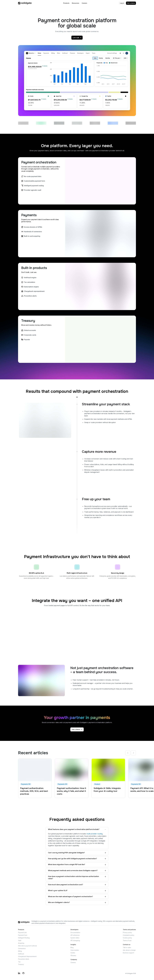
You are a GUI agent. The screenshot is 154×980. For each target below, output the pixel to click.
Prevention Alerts (24, 959)
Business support (128, 953)
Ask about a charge (129, 950)
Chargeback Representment (27, 956)
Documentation (75, 932)
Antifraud (21, 954)
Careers (73, 962)
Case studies (75, 950)
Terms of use (127, 940)
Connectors (22, 948)
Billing (20, 951)
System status (75, 938)
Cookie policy (127, 938)
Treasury (21, 964)
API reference (75, 935)
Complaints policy (129, 935)
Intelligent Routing (24, 938)
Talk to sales (127, 947)
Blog (72, 947)
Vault (20, 940)
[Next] (133, 753)
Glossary (73, 955)
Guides (73, 953)
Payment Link (22, 932)
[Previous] (128, 753)
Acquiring (21, 943)
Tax (19, 962)
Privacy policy (127, 932)
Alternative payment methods (27, 946)
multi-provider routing (94, 834)
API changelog (75, 940)
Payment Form (23, 935)
